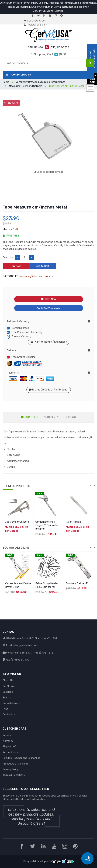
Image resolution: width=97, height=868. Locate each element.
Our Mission (9, 686)
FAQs (5, 709)
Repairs (7, 735)
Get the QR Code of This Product (49, 390)
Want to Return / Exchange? (49, 342)
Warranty (8, 741)
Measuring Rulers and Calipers (36, 276)
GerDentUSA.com (43, 11)
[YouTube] (51, 16)
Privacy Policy (11, 769)
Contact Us (9, 715)
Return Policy (10, 752)
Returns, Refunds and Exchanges (21, 758)
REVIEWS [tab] (70, 417)
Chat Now (49, 299)
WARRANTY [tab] (51, 417)
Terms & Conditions (14, 775)
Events (7, 698)
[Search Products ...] (90, 63)
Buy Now (16, 266)
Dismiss (59, 11)
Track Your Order (35, 21)
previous (91, 486)
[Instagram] (57, 16)
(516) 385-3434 (23, 653)
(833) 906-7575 (49, 308)
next (94, 486)
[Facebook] (34, 16)
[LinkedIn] (46, 16)
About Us (8, 681)
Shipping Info (10, 747)
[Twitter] (40, 16)
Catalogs (8, 692)
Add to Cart (43, 266)
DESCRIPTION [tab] (30, 417)
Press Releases (11, 703)
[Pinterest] (63, 16)
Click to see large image (49, 172)
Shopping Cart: (48, 54)
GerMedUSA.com (31, 7)
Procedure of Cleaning (15, 764)
